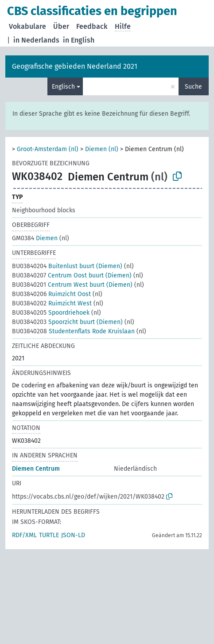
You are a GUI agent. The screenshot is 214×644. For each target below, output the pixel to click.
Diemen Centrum (36, 469)
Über (61, 26)
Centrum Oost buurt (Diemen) (72, 275)
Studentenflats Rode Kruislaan (73, 331)
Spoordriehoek (51, 313)
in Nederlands (36, 40)
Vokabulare (27, 26)
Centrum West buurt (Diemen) (72, 285)
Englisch (63, 87)
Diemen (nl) (102, 149)
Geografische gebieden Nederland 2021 (75, 66)
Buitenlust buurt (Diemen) (67, 266)
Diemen (35, 238)
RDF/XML (24, 535)
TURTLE (49, 535)
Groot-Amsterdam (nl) (48, 149)
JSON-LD (73, 535)
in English (79, 40)
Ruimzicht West (52, 303)
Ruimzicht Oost (51, 294)
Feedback (92, 26)
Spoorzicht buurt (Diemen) (67, 322)
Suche (193, 87)
